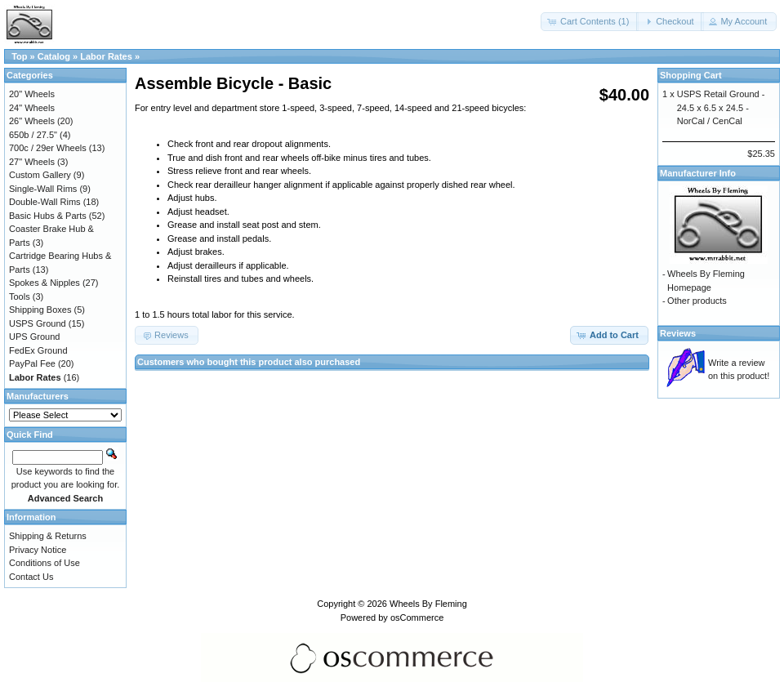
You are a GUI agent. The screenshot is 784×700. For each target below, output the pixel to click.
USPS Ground (38, 323)
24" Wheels (32, 108)
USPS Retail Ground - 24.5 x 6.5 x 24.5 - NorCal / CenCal (721, 107)
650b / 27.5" (33, 135)
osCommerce (417, 618)
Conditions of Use (45, 563)
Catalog (54, 56)
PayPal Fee (32, 363)
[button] (590, 22)
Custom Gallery (40, 175)
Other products (697, 301)
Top (19, 56)
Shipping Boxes (40, 310)
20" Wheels (32, 94)
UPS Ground (34, 337)
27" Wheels (32, 162)
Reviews (678, 333)
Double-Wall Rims (45, 202)
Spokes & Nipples (45, 283)
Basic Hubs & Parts (48, 216)
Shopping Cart (691, 75)
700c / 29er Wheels (48, 148)
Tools (20, 296)
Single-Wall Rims (43, 189)
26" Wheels (32, 121)
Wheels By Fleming (428, 604)
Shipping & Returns (48, 536)
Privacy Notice (38, 550)
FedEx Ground (38, 350)
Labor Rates (106, 56)
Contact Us (31, 577)
